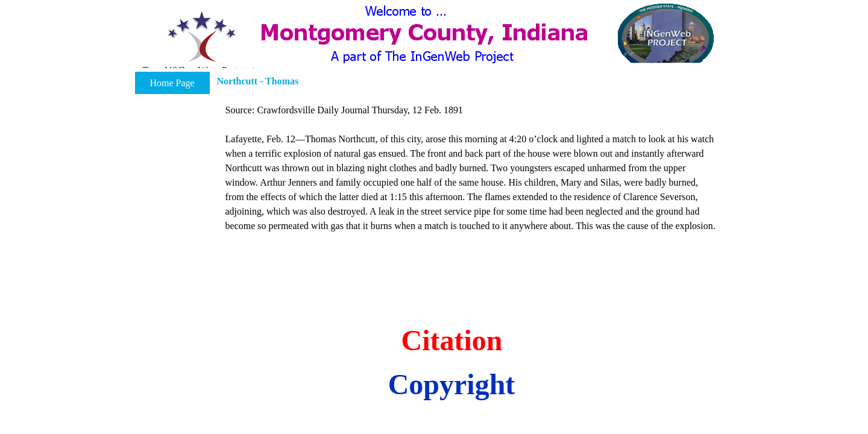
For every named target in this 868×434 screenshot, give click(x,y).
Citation (452, 340)
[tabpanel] (472, 175)
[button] (202, 44)
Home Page (172, 83)
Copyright (452, 384)
